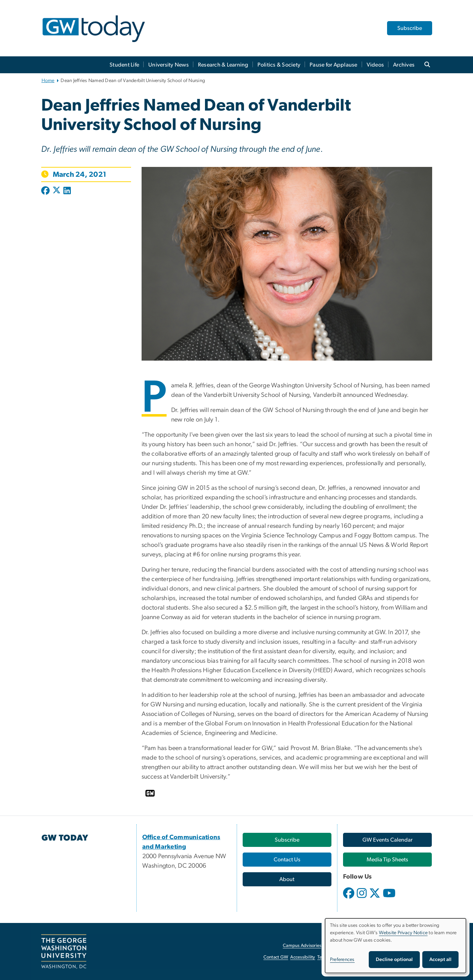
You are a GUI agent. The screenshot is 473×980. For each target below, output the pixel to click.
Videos (375, 65)
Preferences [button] (342, 960)
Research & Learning (223, 65)
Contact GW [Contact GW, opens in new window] (276, 957)
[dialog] (396, 946)
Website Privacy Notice (403, 933)
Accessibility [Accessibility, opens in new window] (303, 957)
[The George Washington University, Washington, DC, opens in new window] (64, 951)
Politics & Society (279, 65)
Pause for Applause (334, 65)
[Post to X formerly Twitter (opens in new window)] (57, 191)
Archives (404, 65)
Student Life (124, 65)
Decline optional (394, 960)
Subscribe (410, 28)
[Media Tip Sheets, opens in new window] (387, 860)
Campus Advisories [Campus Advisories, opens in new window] (302, 946)
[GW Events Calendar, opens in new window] (387, 840)
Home (48, 81)
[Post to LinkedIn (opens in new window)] (67, 191)
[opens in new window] (349, 898)
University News (169, 65)
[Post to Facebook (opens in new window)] (46, 191)
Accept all (440, 960)
